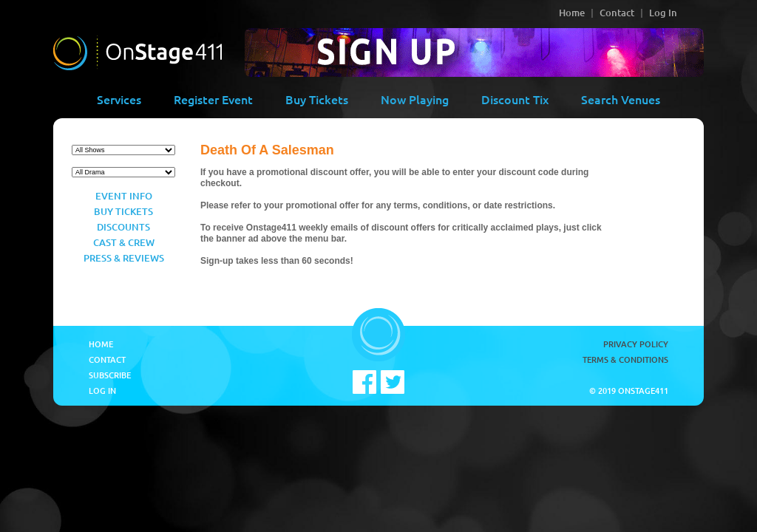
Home (572, 13)
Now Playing (415, 99)
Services (119, 99)
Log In (663, 13)
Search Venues (621, 99)
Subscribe (110, 375)
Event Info (124, 196)
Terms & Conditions (625, 359)
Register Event (213, 99)
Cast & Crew (124, 242)
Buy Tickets (317, 99)
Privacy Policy (636, 344)
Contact (617, 13)
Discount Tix (515, 99)
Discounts (123, 227)
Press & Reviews (124, 258)
